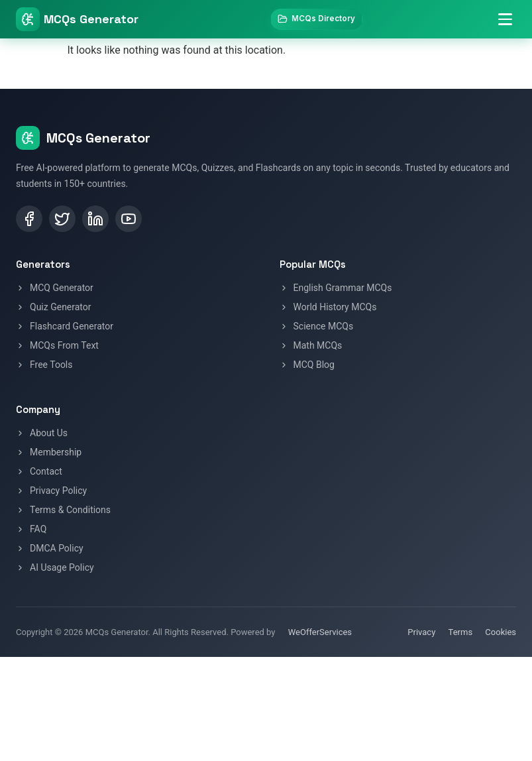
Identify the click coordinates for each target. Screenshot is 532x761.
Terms (461, 632)
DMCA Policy (50, 548)
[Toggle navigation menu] (503, 21)
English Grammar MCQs (336, 288)
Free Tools (44, 365)
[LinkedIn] (95, 219)
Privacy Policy (51, 491)
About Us (42, 433)
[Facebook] (29, 219)
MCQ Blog (307, 365)
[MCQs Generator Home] (77, 21)
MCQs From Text (57, 345)
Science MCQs (317, 326)
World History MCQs (328, 307)
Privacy (421, 632)
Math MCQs (311, 345)
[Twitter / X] (62, 219)
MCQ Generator (55, 288)
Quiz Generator (54, 307)
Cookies (501, 632)
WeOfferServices (320, 632)
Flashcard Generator (65, 326)
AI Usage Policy (55, 567)
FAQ (31, 529)
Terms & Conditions (63, 510)
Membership (49, 452)
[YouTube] (129, 219)
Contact (39, 471)
